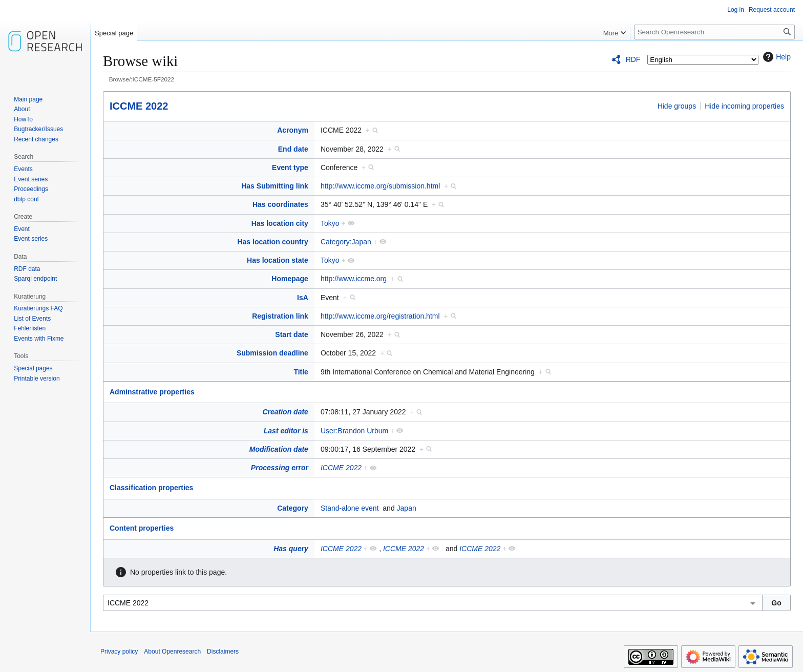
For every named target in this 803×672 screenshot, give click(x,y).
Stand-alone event (350, 508)
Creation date (285, 412)
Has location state (278, 260)
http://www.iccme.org (354, 279)
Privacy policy (119, 652)
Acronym (293, 130)
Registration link (280, 316)
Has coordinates (280, 204)
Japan (407, 508)
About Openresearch (172, 652)
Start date (292, 334)
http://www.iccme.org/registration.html (380, 316)
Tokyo (330, 223)
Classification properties (151, 488)
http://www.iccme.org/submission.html (380, 186)
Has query (291, 549)
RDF (633, 59)
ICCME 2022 (139, 106)
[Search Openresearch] (714, 32)
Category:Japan (346, 242)
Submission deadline (272, 353)
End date (293, 149)
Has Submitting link (275, 186)
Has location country (272, 242)
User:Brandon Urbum (354, 431)
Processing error (280, 468)
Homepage (290, 279)
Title (301, 372)
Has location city (280, 223)
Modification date (279, 449)
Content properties (142, 528)
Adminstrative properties (152, 392)
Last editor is (286, 431)
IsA (303, 298)
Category (293, 508)
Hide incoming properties (744, 106)
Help (776, 57)
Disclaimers (223, 652)
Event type (290, 167)
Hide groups (677, 106)
